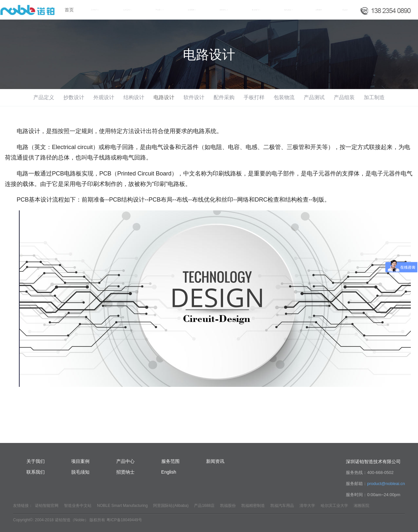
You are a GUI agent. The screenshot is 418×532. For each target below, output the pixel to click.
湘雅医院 (362, 506)
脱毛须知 (80, 472)
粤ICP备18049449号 (124, 520)
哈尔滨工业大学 (334, 506)
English (345, 10)
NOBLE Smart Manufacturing (122, 506)
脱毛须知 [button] (289, 10)
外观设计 (104, 97)
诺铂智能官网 (47, 506)
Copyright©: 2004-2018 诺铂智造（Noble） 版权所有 (59, 520)
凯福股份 (228, 506)
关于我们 (36, 461)
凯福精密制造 (253, 506)
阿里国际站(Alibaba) (171, 506)
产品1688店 (204, 506)
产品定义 (44, 97)
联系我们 (36, 472)
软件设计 (194, 97)
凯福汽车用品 (282, 506)
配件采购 (224, 97)
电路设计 (164, 97)
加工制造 (374, 97)
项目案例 (80, 461)
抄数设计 (74, 97)
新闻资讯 (215, 461)
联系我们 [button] (256, 10)
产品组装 (344, 97)
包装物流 (284, 97)
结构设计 (134, 97)
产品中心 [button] (160, 10)
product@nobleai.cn (386, 484)
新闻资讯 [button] (224, 10)
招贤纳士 (319, 10)
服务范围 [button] (192, 10)
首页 (69, 10)
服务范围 (170, 461)
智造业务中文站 (78, 506)
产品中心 (125, 461)
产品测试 (314, 97)
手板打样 (254, 97)
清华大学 (307, 506)
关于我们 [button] (95, 10)
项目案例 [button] (127, 10)
